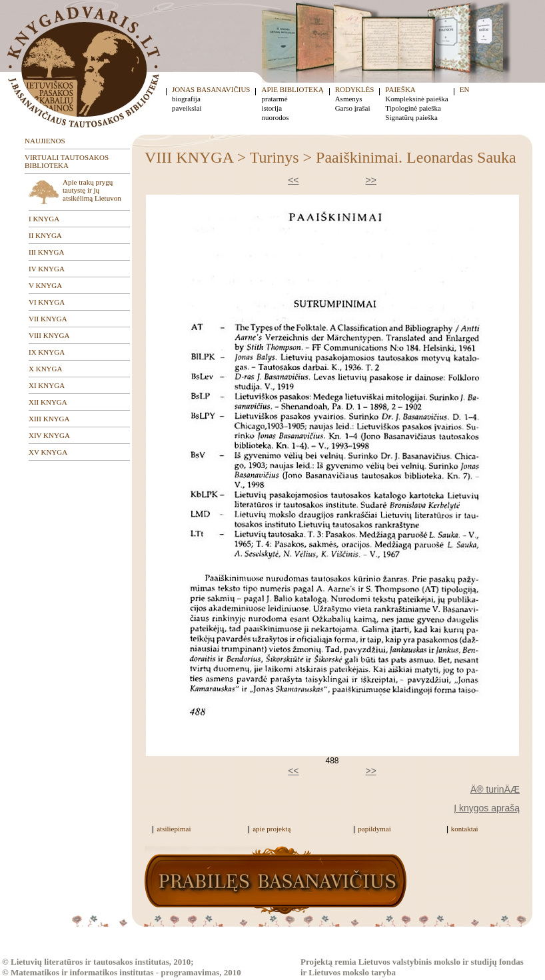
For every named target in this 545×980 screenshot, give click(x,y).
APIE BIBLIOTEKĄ (292, 89)
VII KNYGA (48, 319)
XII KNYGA (48, 402)
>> (371, 180)
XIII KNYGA (49, 419)
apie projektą (272, 829)
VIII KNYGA (49, 335)
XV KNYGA (48, 452)
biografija (186, 99)
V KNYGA (45, 285)
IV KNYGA (47, 269)
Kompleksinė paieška (416, 99)
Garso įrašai (353, 108)
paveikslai (187, 108)
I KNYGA (44, 219)
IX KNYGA (47, 352)
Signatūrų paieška (411, 117)
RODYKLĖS (355, 89)
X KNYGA (45, 369)
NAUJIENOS (45, 141)
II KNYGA (45, 235)
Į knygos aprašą (487, 808)
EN (465, 89)
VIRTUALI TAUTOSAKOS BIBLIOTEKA (67, 161)
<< (293, 180)
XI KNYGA (47, 385)
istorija (272, 108)
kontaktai (465, 829)
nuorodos (275, 117)
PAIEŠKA (400, 89)
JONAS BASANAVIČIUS (211, 89)
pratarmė (274, 99)
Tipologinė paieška (413, 108)
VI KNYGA (47, 302)
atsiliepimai (174, 829)
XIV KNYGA (49, 435)
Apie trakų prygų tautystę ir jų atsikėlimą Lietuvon (92, 190)
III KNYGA (46, 252)
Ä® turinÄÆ (495, 789)
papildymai (374, 829)
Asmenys (349, 99)
